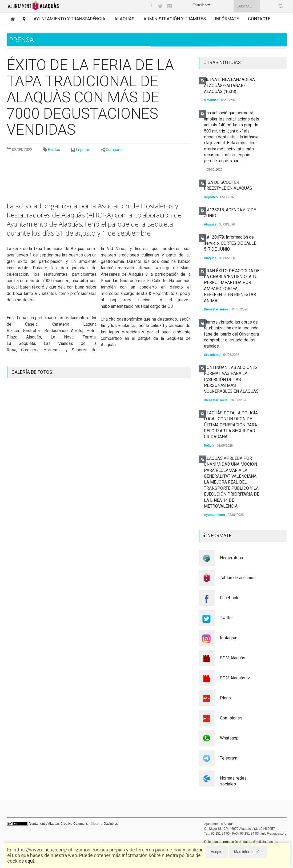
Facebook (229, 598)
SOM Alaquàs (233, 658)
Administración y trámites (175, 19)
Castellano (201, 5)
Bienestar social (216, 400)
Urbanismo (212, 355)
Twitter (226, 618)
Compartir (114, 150)
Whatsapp (229, 738)
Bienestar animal (217, 309)
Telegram (229, 758)
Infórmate (227, 19)
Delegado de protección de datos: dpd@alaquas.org (241, 842)
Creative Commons (74, 824)
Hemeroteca (231, 558)
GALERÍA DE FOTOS (32, 372)
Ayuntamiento (215, 515)
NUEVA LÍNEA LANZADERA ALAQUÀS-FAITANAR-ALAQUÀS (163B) (229, 85)
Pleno (225, 698)
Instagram (229, 638)
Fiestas (54, 150)
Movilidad (211, 100)
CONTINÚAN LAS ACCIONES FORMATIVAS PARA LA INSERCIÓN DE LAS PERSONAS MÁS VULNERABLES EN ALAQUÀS (231, 379)
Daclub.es (111, 824)
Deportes (211, 197)
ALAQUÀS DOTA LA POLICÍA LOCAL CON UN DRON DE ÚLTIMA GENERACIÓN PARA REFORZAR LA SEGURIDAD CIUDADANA (231, 425)
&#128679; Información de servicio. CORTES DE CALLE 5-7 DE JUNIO (230, 243)
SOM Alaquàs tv (235, 678)
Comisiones (231, 718)
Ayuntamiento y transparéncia (69, 19)
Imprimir (83, 150)
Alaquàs (124, 19)
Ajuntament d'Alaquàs (44, 824)
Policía (209, 446)
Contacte (259, 19)
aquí (29, 861)
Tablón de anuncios (238, 578)
